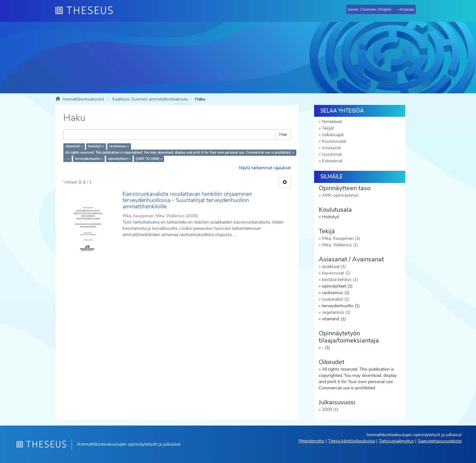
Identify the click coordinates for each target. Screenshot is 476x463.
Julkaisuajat (333, 135)
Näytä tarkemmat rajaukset (265, 168)
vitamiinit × (74, 146)
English (385, 9)
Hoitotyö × (96, 146)
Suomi (353, 9)
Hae (283, 134)
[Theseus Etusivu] (87, 11)
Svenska (369, 9)
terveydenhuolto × (89, 159)
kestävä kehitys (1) (340, 280)
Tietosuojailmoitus (396, 441)
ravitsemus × (119, 146)
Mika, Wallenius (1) (340, 245)
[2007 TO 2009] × (149, 159)
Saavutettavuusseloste (440, 441)
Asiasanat (331, 148)
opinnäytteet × (119, 159)
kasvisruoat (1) (336, 273)
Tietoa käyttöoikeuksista (352, 441)
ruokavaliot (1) (336, 299)
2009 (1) (330, 409)
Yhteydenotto (311, 441)
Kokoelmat (332, 161)
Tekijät (328, 128)
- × (67, 159)
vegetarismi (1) (336, 312)
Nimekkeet (332, 122)
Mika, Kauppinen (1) (341, 238)
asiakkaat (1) (334, 266)
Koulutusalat (334, 141)
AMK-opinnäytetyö (340, 195)
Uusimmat (332, 154)
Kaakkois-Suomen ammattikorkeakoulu (150, 99)
